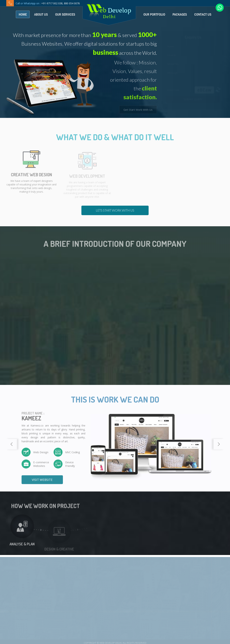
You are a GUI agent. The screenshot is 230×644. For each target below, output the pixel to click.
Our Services (65, 14)
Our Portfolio (154, 14)
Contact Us (203, 14)
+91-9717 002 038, (52, 3)
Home (23, 14)
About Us (41, 14)
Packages (180, 14)
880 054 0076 (72, 3)
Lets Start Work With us (115, 210)
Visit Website (42, 482)
